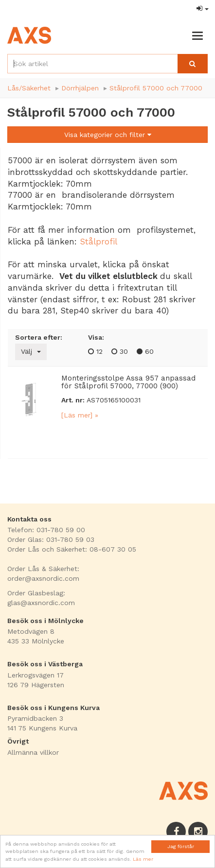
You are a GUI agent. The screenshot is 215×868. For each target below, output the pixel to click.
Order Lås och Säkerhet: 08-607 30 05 (72, 549)
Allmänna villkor (33, 752)
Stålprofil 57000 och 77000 (156, 88)
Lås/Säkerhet (29, 88)
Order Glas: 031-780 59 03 (51, 539)
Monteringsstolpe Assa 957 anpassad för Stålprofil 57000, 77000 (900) (128, 382)
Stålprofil (99, 242)
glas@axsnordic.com (41, 603)
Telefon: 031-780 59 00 (46, 530)
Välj (31, 351)
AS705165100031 (114, 400)
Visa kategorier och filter (108, 135)
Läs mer (143, 859)
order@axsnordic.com (43, 578)
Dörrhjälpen (80, 88)
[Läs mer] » (80, 415)
